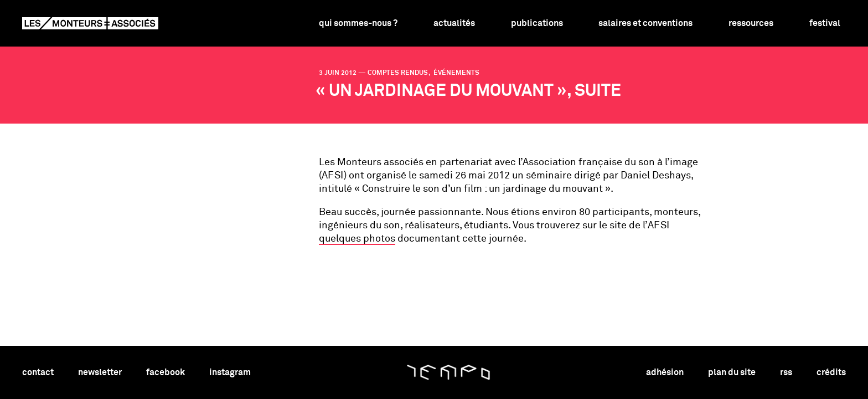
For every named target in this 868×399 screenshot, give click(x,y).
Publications (537, 23)
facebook (166, 372)
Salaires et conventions (645, 23)
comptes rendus (399, 73)
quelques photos (357, 239)
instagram (230, 372)
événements (456, 73)
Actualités (454, 23)
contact (38, 372)
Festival (825, 23)
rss (786, 372)
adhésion (665, 372)
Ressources (751, 23)
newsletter (100, 372)
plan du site (732, 372)
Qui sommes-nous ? (358, 23)
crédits (831, 372)
